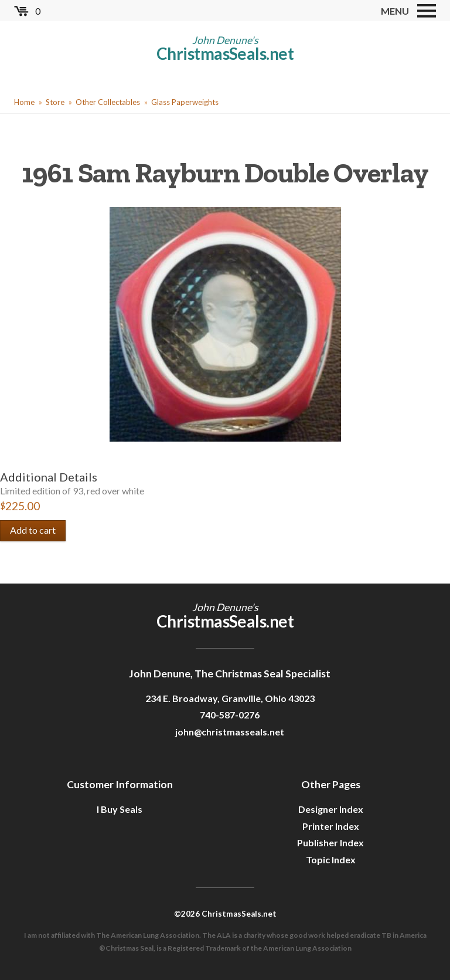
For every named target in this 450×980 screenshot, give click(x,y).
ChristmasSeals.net (225, 53)
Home (24, 102)
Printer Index (331, 826)
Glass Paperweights (185, 102)
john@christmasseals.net (230, 732)
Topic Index (331, 859)
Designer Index (331, 809)
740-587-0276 (230, 715)
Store (55, 102)
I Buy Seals (120, 809)
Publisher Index (330, 842)
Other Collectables (108, 102)
